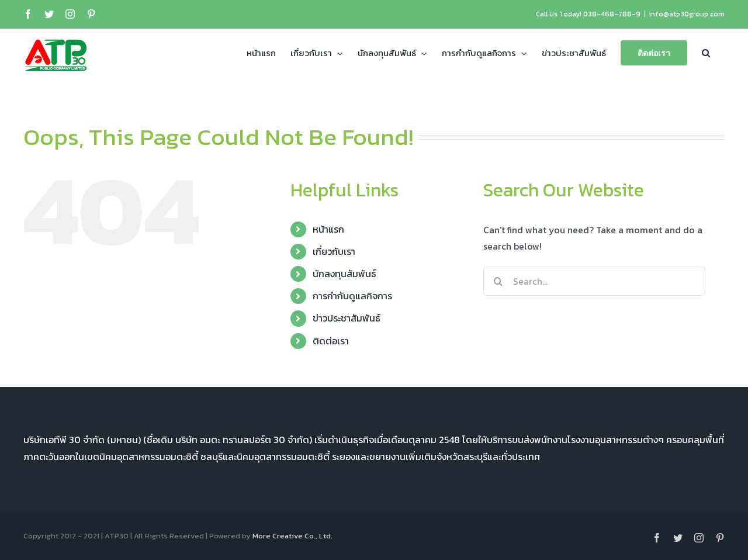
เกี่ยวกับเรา (334, 251)
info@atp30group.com (687, 14)
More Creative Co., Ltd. (292, 536)
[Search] (498, 281)
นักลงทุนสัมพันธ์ (344, 274)
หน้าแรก (328, 229)
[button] (706, 52)
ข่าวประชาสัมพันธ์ (347, 318)
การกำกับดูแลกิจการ (352, 296)
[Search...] (594, 281)
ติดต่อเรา (331, 341)
